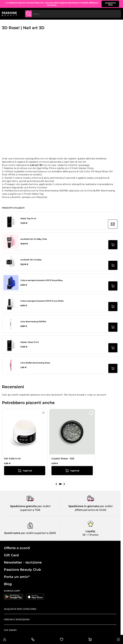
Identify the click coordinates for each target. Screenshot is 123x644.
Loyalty (90, 531)
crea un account (97, 395)
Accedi (81, 395)
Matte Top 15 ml (28, 218)
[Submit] (29, 14)
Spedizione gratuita (23, 506)
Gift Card (11, 555)
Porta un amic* (17, 577)
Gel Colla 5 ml (12, 459)
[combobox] (73, 14)
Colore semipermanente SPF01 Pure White (42, 301)
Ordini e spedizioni (17, 619)
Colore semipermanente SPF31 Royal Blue (42, 280)
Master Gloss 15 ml (30, 342)
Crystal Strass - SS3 (63, 459)
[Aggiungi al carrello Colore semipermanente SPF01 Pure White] (113, 307)
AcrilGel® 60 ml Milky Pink (34, 239)
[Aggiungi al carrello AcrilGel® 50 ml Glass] (113, 265)
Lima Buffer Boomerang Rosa (35, 363)
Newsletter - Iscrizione (23, 562)
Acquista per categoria (20, 609)
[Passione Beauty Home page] (9, 14)
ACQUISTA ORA (110, 4)
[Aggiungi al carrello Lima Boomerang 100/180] (113, 327)
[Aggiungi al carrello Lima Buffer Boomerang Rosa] (113, 368)
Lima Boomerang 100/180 (33, 322)
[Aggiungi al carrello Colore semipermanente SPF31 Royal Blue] (113, 286)
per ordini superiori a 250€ (38, 533)
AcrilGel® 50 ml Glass (31, 260)
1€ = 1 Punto (90, 535)
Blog (8, 584)
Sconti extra (12, 533)
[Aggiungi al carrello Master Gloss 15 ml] (113, 348)
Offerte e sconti (17, 548)
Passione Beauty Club (22, 570)
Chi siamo (10, 630)
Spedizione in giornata (84, 506)
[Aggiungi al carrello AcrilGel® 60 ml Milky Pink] (113, 245)
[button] (56, 484)
